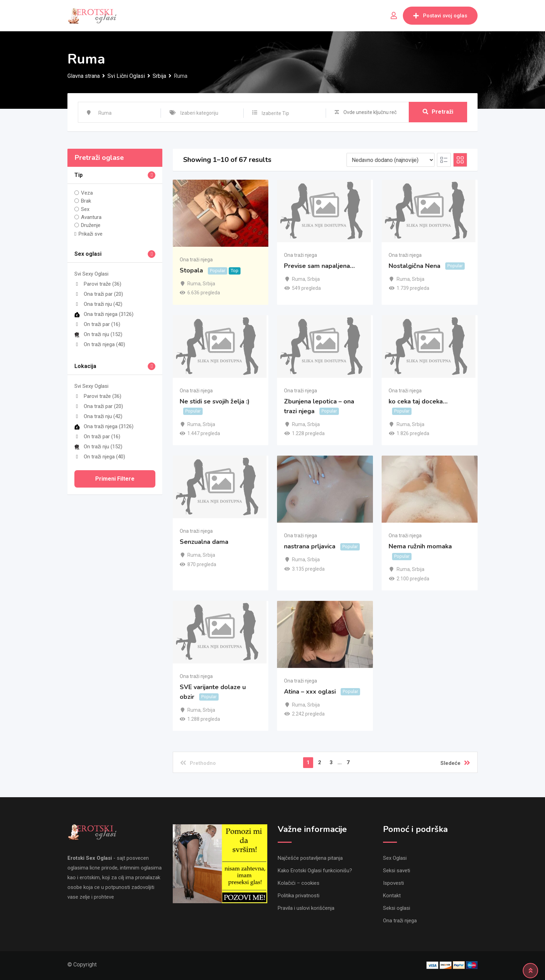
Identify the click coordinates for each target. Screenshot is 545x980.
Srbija (209, 284)
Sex (85, 209)
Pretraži (438, 112)
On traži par (97, 324)
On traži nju (98, 334)
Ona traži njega (104, 314)
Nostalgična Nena (414, 266)
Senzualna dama (204, 542)
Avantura (91, 217)
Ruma (194, 284)
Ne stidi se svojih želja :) (215, 401)
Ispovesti (393, 883)
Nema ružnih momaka (420, 547)
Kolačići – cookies (299, 883)
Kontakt (392, 896)
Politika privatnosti (299, 896)
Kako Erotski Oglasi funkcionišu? (315, 871)
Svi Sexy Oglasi (91, 274)
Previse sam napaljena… (319, 266)
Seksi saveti (397, 871)
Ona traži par (99, 294)
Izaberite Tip (275, 113)
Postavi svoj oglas (440, 16)
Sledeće (455, 763)
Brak (86, 201)
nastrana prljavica (310, 547)
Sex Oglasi (395, 858)
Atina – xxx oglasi (310, 692)
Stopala (191, 270)
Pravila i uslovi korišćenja (306, 908)
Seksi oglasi (397, 908)
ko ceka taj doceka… (418, 401)
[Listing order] (391, 160)
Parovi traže (98, 284)
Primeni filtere (115, 479)
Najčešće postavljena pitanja (310, 858)
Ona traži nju (98, 304)
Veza (87, 193)
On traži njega (100, 344)
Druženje (91, 225)
